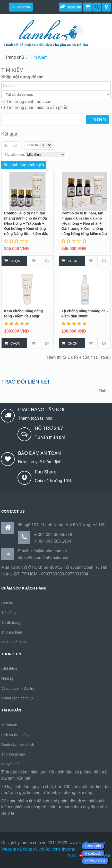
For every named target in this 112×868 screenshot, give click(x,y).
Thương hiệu (12, 632)
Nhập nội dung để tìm (22, 77)
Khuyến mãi (11, 764)
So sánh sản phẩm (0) (24, 165)
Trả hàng (8, 613)
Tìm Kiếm (39, 57)
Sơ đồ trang (11, 623)
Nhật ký (7, 679)
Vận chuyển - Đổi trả (18, 688)
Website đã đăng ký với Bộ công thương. (39, 849)
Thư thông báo (13, 754)
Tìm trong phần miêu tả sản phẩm (35, 107)
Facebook (93, 853)
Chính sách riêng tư (17, 698)
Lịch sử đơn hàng (15, 735)
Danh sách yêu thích (18, 745)
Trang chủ (15, 57)
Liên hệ (7, 603)
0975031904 (95, 861)
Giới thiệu (9, 669)
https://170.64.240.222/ (37, 813)
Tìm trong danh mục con (26, 102)
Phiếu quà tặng (14, 642)
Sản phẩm (21, 7)
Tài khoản (9, 725)
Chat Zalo (93, 846)
